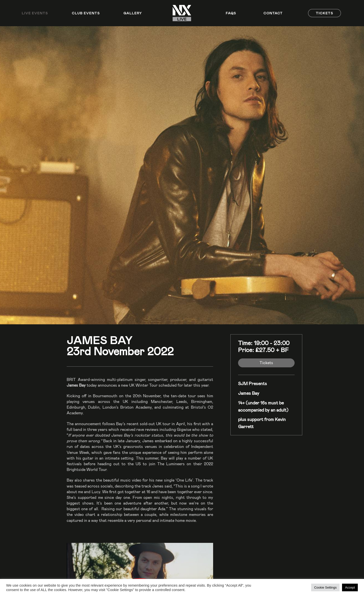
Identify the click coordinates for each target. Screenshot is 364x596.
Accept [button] (350, 587)
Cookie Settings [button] (325, 587)
